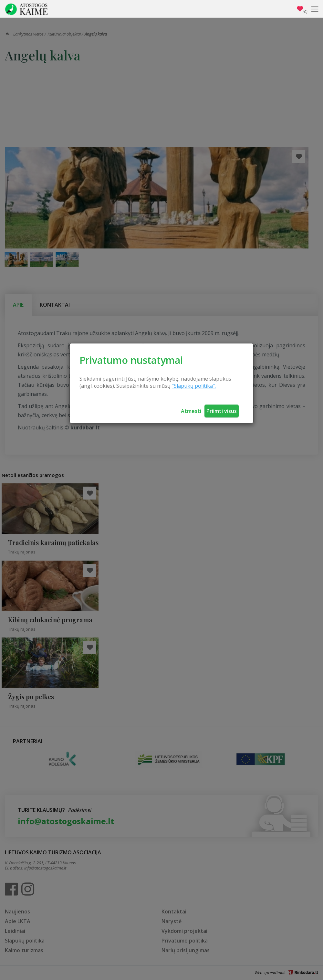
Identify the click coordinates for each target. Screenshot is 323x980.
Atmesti (191, 411)
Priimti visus (222, 411)
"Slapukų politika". (194, 386)
